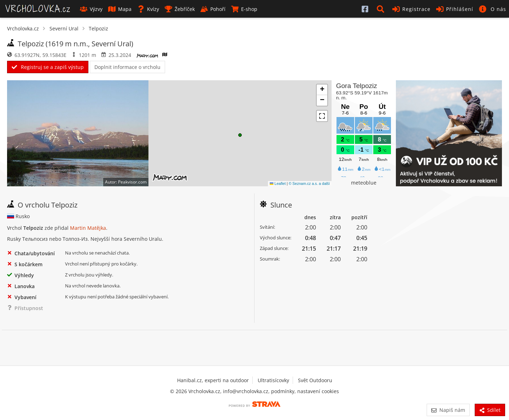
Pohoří (213, 9)
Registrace (411, 9)
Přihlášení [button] (455, 9)
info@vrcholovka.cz (246, 391)
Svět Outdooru (315, 380)
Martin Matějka (88, 228)
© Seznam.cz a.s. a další (309, 183)
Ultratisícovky (273, 380)
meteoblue (364, 183)
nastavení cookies (318, 391)
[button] (382, 9)
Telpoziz (98, 28)
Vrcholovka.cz (23, 28)
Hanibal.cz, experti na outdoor (213, 380)
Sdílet (490, 410)
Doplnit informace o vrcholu (127, 67)
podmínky (283, 391)
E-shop (244, 9)
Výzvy (91, 9)
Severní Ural (64, 28)
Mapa (120, 9)
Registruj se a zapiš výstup (48, 67)
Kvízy (148, 9)
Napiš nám (448, 410)
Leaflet (278, 183)
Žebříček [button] (180, 9)
